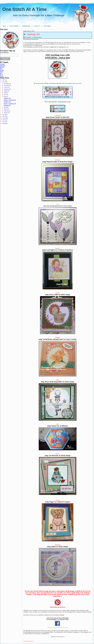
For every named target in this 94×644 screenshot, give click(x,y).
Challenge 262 (7, 102)
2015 (4, 114)
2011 (4, 122)
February (6, 111)
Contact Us (37, 26)
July (5, 93)
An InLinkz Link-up (28, 641)
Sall (1, 73)
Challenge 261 (7, 105)
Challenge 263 (7, 98)
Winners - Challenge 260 (10, 104)
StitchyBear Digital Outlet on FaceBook (58, 628)
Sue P (2, 75)
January (6, 113)
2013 (4, 118)
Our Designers (47, 26)
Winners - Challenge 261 (10, 100)
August (6, 91)
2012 (4, 120)
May (5, 96)
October (6, 87)
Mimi (40, 37)
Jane (1, 69)
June (5, 94)
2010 (4, 123)
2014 (4, 116)
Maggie (58, 338)
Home (4, 26)
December (7, 84)
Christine (2, 64)
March (6, 109)
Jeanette (2, 70)
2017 (4, 80)
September (7, 89)
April (5, 107)
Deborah (2, 67)
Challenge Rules (26, 26)
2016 (4, 82)
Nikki (58, 380)
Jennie (2, 72)
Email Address (4, 52)
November (7, 85)
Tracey (2, 76)
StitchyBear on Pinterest (58, 607)
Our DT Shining (14, 26)
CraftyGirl (3, 66)
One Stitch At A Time (24, 9)
